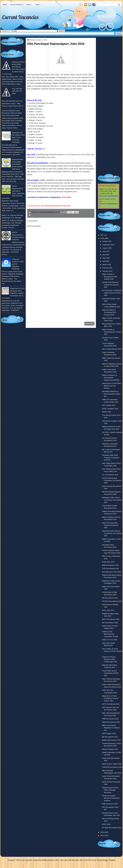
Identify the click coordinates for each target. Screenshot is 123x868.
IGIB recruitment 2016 (110, 804)
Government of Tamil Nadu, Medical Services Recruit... (112, 386)
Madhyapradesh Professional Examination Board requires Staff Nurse (18, 164)
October (105, 241)
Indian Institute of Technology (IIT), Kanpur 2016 (112, 332)
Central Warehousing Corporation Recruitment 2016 (112, 481)
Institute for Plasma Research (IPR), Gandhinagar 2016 (110, 659)
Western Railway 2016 (110, 749)
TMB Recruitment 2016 (110, 719)
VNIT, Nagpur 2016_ (109, 733)
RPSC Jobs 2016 (108, 610)
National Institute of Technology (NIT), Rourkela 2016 (109, 312)
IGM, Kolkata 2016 (109, 405)
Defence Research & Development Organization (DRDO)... (111, 378)
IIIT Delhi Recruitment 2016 (112, 828)
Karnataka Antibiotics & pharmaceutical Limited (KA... (111, 394)
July (104, 251)
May (104, 258)
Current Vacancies (17, 5)
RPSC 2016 (106, 824)
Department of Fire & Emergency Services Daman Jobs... (110, 698)
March (105, 265)
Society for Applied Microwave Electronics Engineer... (111, 798)
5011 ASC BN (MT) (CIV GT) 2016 (17, 91)
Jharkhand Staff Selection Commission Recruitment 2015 (112, 533)
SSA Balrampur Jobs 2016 (111, 572)
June (104, 255)
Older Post (89, 324)
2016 (102, 238)
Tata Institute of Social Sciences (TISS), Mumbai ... (112, 651)
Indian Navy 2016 (108, 562)
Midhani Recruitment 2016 (111, 740)
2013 (102, 832)
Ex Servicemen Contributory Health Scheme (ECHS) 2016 (112, 293)
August (105, 248)
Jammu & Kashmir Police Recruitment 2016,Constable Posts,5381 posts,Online (12, 113)
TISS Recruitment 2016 (110, 569)
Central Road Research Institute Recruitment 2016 (110, 285)
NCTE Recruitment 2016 (111, 704)
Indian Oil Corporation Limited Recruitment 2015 (110, 525)
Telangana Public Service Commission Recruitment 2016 (112, 500)
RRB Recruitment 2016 (110, 565)
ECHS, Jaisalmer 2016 (110, 409)
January (105, 271)
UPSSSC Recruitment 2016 (112, 601)
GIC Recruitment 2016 (110, 623)
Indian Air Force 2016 (110, 640)
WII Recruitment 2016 (110, 737)
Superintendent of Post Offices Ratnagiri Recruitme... (110, 790)
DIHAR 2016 (106, 412)
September (106, 245)
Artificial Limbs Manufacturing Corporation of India (110, 634)
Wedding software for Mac (50, 860)
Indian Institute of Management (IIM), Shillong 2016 (110, 277)
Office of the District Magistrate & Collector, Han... (111, 728)
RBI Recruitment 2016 (110, 598)
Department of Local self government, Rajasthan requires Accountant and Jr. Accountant (13, 293)
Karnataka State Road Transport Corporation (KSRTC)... (111, 458)
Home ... (29, 5)
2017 (102, 235)
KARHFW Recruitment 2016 (112, 767)
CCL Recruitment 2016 (110, 475)
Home (5, 5)
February (106, 268)
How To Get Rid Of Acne (88, 860)
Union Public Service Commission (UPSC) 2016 (110, 673)
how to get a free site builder (70, 860)
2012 (102, 836)
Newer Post (33, 324)
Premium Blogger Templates (106, 860)
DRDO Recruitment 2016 (111, 722)
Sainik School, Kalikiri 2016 (112, 764)
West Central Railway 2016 (112, 349)
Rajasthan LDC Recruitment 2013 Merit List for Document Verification (18, 137)
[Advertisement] (61, 300)
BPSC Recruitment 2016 (111, 619)
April (104, 261)
